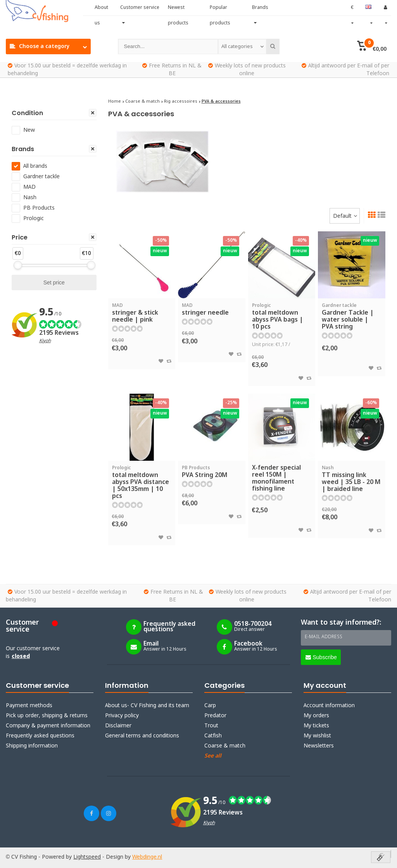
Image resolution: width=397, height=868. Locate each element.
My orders (316, 716)
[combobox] (242, 46)
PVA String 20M (212, 472)
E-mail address (324, 637)
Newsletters (319, 746)
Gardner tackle (41, 177)
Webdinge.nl (147, 857)
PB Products (39, 208)
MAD (29, 187)
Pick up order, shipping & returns (47, 716)
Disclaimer (118, 726)
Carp (210, 706)
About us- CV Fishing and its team (147, 706)
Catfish (213, 736)
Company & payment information (48, 726)
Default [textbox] (342, 216)
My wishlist (317, 736)
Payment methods (29, 706)
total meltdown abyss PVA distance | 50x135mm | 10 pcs (142, 482)
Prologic (34, 219)
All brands (35, 166)
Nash (30, 198)
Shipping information (32, 746)
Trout (211, 726)
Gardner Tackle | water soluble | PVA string (352, 317)
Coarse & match (225, 746)
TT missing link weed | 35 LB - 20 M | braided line (352, 479)
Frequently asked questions (40, 736)
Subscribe (321, 657)
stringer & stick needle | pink (142, 313)
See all (213, 756)
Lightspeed (87, 857)
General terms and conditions (142, 736)
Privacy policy (122, 716)
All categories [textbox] (237, 47)
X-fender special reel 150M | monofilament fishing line (276, 478)
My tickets (316, 726)
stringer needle (212, 310)
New (29, 130)
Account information (329, 706)
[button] (372, 46)
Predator (215, 716)
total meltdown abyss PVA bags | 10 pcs (282, 317)
